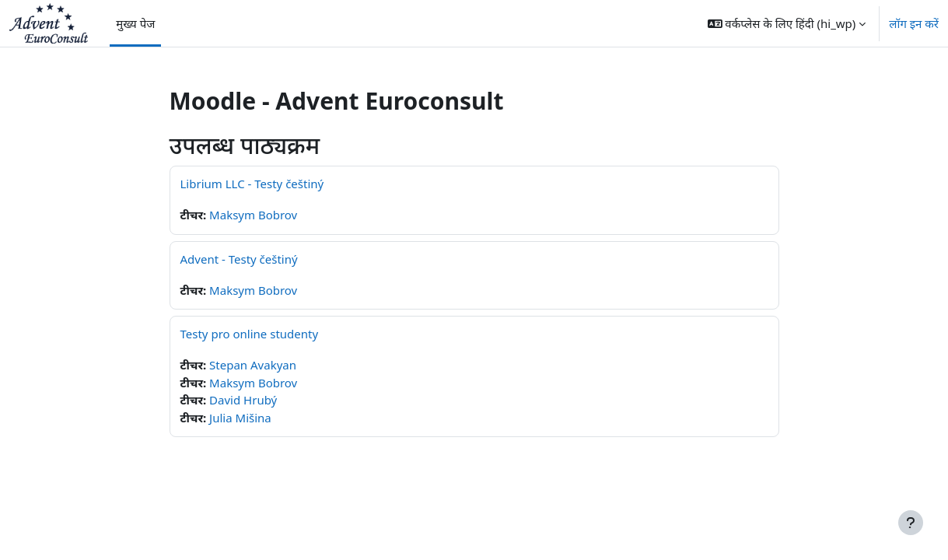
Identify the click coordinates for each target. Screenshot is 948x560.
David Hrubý (243, 400)
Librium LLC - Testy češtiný (252, 184)
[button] (787, 23)
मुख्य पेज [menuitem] (135, 23)
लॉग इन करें (914, 23)
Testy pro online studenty (250, 334)
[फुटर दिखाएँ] (911, 523)
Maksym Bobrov (253, 215)
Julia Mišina (240, 418)
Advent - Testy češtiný (239, 259)
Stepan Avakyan (253, 365)
